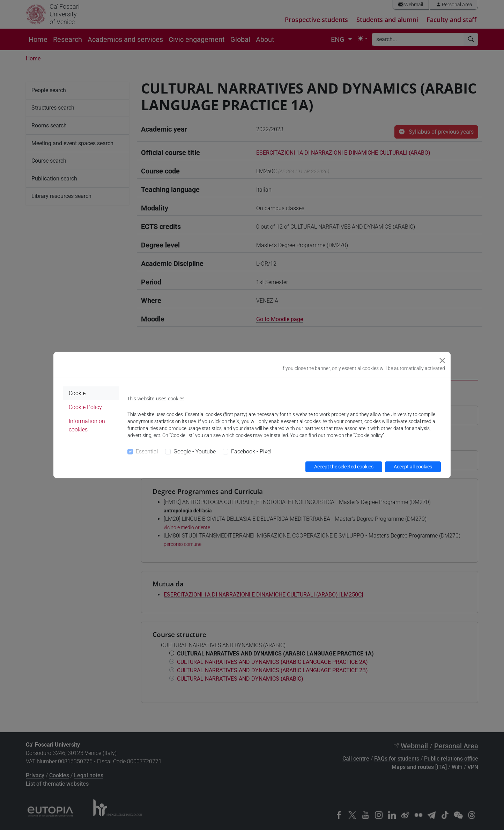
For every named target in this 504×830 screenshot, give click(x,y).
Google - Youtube (195, 451)
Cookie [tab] (77, 393)
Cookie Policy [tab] (85, 407)
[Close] (442, 361)
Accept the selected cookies (344, 467)
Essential (147, 451)
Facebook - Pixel (251, 451)
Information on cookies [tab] (87, 425)
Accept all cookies (413, 467)
